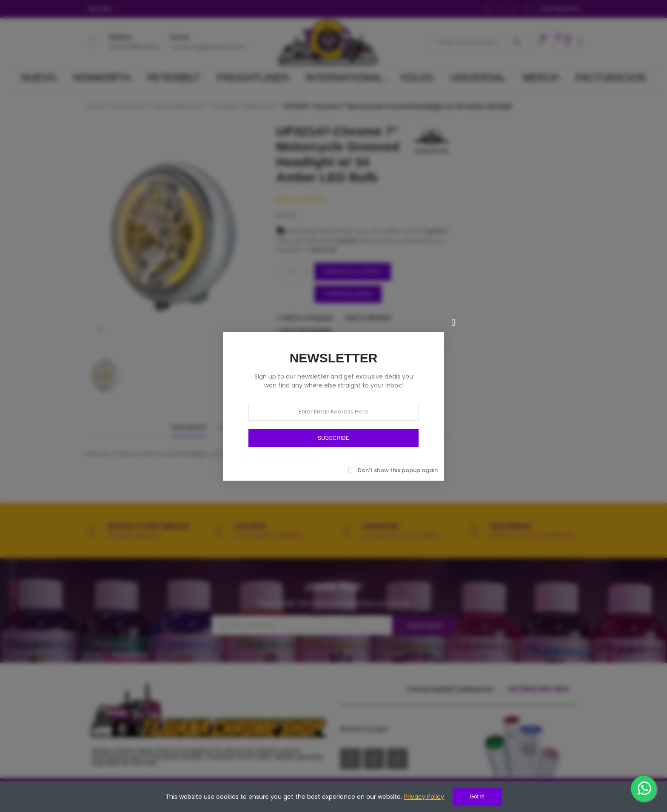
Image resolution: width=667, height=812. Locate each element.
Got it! (477, 796)
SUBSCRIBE (333, 438)
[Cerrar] (453, 322)
